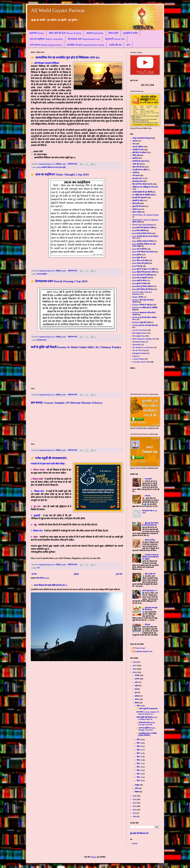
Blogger (94, 857)
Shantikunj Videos (139, 342)
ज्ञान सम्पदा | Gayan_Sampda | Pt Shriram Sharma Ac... (148, 713)
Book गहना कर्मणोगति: (140, 249)
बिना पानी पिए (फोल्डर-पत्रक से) (142, 184)
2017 (135, 666)
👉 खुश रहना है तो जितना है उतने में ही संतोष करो (150, 524)
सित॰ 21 (140, 774)
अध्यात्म (135, 141)
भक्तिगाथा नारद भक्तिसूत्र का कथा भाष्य (145, 187)
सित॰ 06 (140, 746)
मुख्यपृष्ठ (76, 574)
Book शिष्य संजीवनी (139, 231)
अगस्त (137, 699)
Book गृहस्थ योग (138, 258)
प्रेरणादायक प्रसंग (42, 340)
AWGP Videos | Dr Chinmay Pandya (146, 215)
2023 (135, 806)
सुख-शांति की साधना (139, 206)
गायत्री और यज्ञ (115, 45)
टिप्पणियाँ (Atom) (43, 578)
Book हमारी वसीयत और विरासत (143, 289)
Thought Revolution (140, 353)
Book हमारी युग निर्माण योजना (142, 233)
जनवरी (137, 675)
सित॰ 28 (140, 781)
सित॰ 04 (140, 743)
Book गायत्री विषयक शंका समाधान (143, 252)
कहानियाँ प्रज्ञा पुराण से (139, 161)
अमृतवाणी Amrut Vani (115, 39)
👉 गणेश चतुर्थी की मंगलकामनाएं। (49, 458)
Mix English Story (139, 336)
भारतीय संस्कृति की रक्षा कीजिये (142, 192)
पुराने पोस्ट (119, 574)
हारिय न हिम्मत (137, 212)
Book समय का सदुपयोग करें (141, 278)
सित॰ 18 (140, 767)
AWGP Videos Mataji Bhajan (143, 225)
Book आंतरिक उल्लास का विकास (143, 241)
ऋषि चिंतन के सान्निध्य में (140, 153)
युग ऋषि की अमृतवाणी (140, 198)
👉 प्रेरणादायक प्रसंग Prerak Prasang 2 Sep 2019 (59, 281)
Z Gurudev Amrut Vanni (141, 362)
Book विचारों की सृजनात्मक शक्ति (143, 228)
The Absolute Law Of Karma (143, 347)
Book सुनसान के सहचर (140, 284)
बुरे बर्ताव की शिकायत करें (139, 833)
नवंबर (137, 788)
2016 (135, 662)
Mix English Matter (139, 333)
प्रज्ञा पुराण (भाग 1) (138, 178)
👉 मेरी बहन (146, 625)
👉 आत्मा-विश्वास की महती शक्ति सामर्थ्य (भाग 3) (49, 585)
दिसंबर (137, 792)
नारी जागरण (136, 176)
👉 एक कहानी (147, 479)
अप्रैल (137, 686)
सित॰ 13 (140, 757)
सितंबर (137, 703)
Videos (135, 356)
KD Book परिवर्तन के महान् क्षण (143, 305)
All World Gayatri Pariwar (58, 10)
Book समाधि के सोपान (140, 281)
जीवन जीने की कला (139, 167)
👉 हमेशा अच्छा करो (149, 574)
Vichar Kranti (140, 648)
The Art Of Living (139, 350)
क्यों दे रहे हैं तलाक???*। (150, 591)
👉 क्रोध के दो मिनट (149, 540)
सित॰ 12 (140, 753)
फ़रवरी (137, 679)
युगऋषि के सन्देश (131, 33)
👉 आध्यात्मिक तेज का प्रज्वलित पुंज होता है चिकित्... (147, 734)
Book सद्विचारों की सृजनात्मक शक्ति (144, 272)
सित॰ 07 (140, 750)
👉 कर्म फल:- (147, 496)
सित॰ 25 (140, 777)
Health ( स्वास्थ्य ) (138, 297)
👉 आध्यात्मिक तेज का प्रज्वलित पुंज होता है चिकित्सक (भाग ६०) (65, 58)
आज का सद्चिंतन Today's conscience (46, 39)
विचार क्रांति (113, 33)
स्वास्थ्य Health (137, 209)
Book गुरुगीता (137, 255)
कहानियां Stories (37, 33)
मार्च (136, 682)
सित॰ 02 (140, 706)
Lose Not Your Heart (140, 330)
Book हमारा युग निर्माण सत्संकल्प (143, 286)
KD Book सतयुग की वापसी (141, 322)
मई (136, 689)
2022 (135, 803)
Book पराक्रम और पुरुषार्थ (141, 263)
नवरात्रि (135, 173)
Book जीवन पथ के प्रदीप (140, 261)
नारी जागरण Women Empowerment (46, 45)
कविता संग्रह (136, 155)
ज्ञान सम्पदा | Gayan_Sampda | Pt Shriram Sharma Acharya (67, 403)
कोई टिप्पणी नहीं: (73, 164)
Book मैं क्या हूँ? (137, 266)
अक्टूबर (137, 785)
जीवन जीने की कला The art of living (65, 33)
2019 (135, 672)
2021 (135, 799)
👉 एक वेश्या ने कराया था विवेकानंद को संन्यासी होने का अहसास (150, 557)
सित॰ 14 (140, 760)
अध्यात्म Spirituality (95, 33)
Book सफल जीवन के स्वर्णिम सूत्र (143, 275)
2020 (135, 796)
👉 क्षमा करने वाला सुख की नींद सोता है (150, 609)
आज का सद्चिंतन (42, 274)
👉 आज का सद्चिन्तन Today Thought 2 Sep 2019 (60, 174)
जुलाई (137, 696)
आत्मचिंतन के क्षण (138, 150)
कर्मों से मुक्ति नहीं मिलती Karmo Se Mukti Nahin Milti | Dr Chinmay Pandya (76, 347)
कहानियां (135, 158)
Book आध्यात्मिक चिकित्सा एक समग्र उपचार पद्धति (51, 167)
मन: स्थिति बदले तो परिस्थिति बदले (143, 195)
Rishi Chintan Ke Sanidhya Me (144, 339)
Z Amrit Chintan (138, 359)
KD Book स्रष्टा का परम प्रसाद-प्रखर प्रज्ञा (145, 325)
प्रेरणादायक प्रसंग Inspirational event (84, 39)
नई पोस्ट (34, 574)
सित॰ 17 (140, 764)
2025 (135, 813)
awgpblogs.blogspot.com (144, 651)
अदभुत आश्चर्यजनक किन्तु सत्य (142, 138)
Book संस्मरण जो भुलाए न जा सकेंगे (144, 269)
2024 (135, 810)
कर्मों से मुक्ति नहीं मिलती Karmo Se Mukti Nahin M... (147, 718)
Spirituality (136, 345)
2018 (135, 669)
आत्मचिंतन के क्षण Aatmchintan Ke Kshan (85, 45)
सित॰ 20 (140, 770)
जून (136, 692)
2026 (135, 817)
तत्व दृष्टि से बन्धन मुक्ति (140, 170)
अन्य (128, 45)
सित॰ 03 (140, 740)
